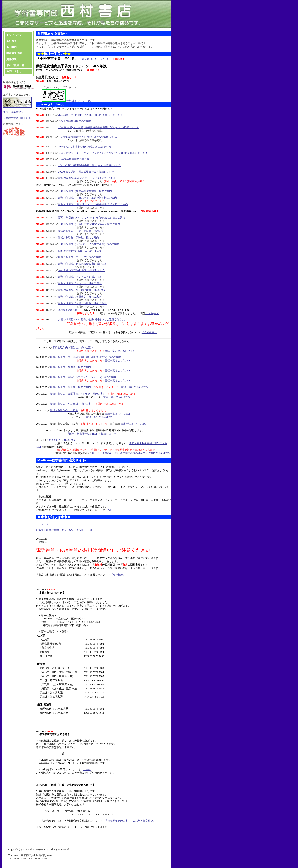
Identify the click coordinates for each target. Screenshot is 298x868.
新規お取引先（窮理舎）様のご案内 (70, 367)
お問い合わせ (14, 71)
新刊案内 (12, 47)
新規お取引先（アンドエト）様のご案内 (81, 277)
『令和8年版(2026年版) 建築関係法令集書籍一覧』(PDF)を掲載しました (99, 127)
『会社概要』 (149, 332)
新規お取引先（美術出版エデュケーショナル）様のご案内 (83, 377)
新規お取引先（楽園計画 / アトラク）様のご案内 (78, 394)
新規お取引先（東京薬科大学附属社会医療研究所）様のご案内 (86, 357)
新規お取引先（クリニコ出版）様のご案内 (82, 303)
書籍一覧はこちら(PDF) (118, 361)
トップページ (14, 35)
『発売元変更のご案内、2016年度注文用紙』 (130, 821)
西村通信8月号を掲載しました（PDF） (80, 251)
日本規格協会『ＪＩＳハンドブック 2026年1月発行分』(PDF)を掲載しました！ (103, 153)
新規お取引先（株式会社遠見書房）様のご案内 (85, 191)
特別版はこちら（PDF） (80, 101)
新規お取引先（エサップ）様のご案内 (80, 257)
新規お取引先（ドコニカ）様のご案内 (80, 283)
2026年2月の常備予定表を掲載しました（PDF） (85, 147)
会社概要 (12, 41)
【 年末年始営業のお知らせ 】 (75, 159)
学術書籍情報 (14, 53)
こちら (109, 510)
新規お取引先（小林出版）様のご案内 (72, 404)
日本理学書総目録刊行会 (17, 118)
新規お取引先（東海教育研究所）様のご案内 (84, 264)
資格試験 (12, 59)
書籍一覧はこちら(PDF (99, 417)
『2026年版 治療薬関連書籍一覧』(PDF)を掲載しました (90, 165)
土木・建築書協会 (13, 112)
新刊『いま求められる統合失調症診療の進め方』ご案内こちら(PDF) (131, 453)
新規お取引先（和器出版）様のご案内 (80, 297)
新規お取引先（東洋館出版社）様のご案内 (82, 290)
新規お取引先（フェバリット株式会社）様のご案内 (88, 198)
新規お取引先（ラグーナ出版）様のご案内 (82, 231)
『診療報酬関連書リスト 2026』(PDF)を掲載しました (88, 137)
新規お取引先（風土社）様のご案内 (70, 387)
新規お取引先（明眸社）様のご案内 (78, 238)
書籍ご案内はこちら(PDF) (119, 351)
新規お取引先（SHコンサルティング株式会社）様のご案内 (92, 218)
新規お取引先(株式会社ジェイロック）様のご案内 (87, 178)
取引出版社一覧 (15, 65)
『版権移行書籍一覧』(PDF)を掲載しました (91, 434)
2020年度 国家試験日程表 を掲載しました (82, 270)
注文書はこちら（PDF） (96, 59)
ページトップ (44, 524)
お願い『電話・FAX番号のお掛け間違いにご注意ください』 (93, 320)
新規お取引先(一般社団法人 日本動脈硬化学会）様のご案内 (93, 204)
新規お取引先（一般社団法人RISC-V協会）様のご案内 (89, 224)
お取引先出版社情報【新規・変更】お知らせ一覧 (64, 530)
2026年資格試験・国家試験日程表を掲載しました (86, 172)
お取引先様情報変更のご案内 (75, 121)
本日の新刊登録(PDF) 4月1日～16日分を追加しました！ (91, 115)
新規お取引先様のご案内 (64, 410)
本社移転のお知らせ (70, 310)
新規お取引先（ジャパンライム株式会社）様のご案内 (89, 244)
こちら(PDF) (152, 313)
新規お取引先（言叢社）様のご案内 (73, 348)
